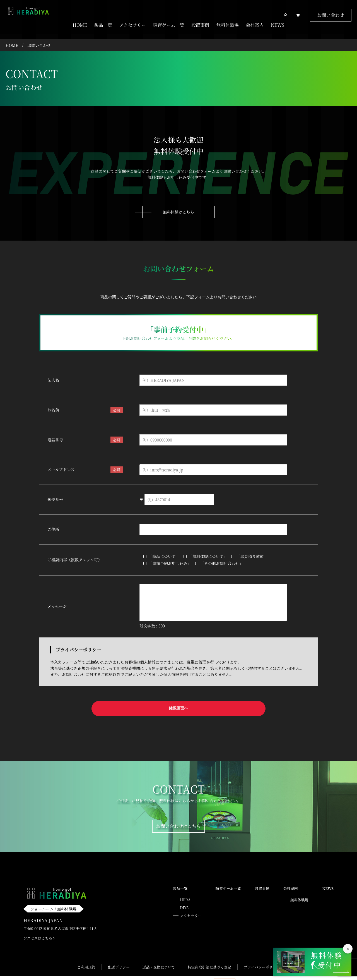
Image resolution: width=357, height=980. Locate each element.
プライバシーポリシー (262, 958)
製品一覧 (103, 25)
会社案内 (255, 25)
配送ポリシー (119, 958)
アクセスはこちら (39, 929)
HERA (185, 891)
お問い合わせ (331, 15)
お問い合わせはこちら (178, 817)
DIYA (184, 898)
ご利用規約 (86, 958)
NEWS (278, 25)
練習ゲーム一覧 (168, 25)
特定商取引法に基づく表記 (209, 958)
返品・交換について (159, 958)
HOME (80, 25)
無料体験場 (228, 25)
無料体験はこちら (178, 206)
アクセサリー (132, 25)
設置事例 (200, 25)
